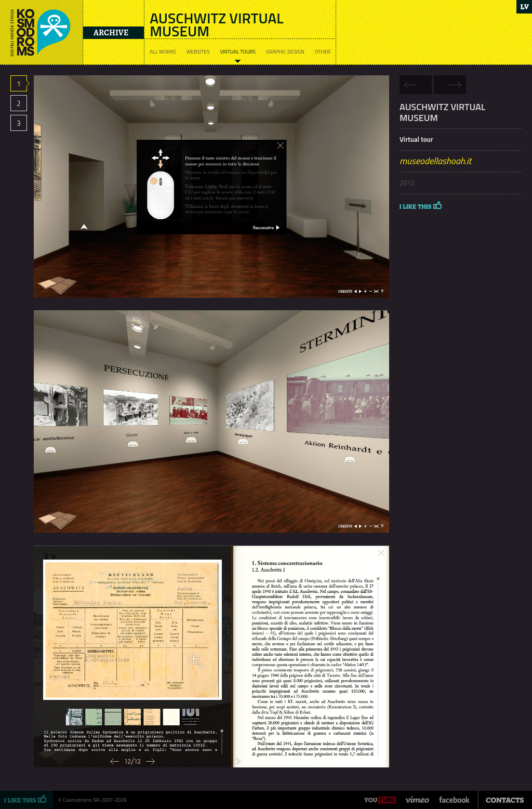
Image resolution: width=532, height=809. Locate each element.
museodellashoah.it (435, 161)
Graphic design (285, 52)
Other (323, 52)
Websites (198, 52)
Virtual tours (238, 52)
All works (163, 52)
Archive (111, 33)
